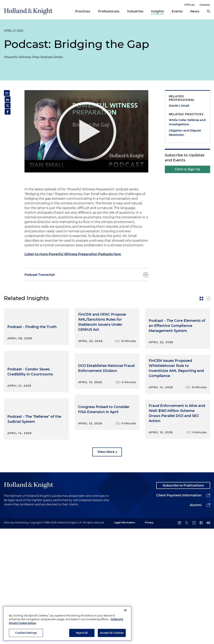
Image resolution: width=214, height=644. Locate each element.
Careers (205, 5)
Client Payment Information (179, 611)
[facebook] (201, 638)
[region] (67, 623)
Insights (157, 11)
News (195, 11)
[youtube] (208, 638)
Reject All (82, 633)
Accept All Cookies (112, 633)
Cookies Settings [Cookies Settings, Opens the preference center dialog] (26, 633)
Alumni (196, 620)
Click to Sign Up (187, 169)
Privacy (149, 638)
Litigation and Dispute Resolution (185, 133)
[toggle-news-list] (208, 299)
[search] (209, 11)
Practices (83, 11)
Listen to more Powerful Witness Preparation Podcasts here (73, 254)
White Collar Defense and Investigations (187, 122)
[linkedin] (179, 638)
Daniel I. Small (179, 106)
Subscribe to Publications (183, 600)
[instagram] (194, 638)
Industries (135, 11)
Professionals (109, 11)
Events (177, 11)
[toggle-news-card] (201, 299)
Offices (190, 5)
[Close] (125, 610)
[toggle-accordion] (86, 275)
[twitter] (187, 638)
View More (106, 566)
